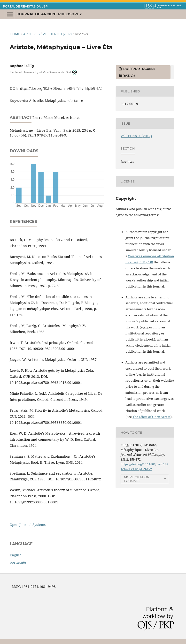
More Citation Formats (137, 479)
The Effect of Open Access (151, 417)
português (18, 562)
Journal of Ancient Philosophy (49, 14)
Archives (31, 34)
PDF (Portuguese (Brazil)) (137, 72)
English (16, 555)
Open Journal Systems (28, 525)
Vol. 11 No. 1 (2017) (57, 34)
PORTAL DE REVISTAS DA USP (25, 7)
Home (15, 34)
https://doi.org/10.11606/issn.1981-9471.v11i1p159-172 (60, 89)
